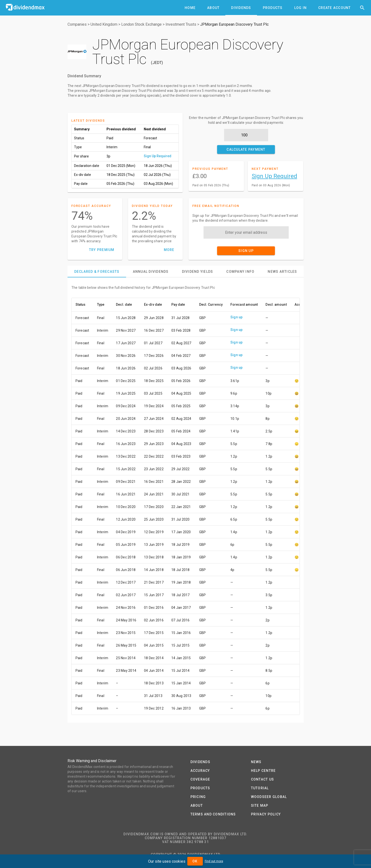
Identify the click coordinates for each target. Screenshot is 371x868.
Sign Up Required (158, 156)
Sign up (237, 317)
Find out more (214, 861)
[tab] (190, 8)
